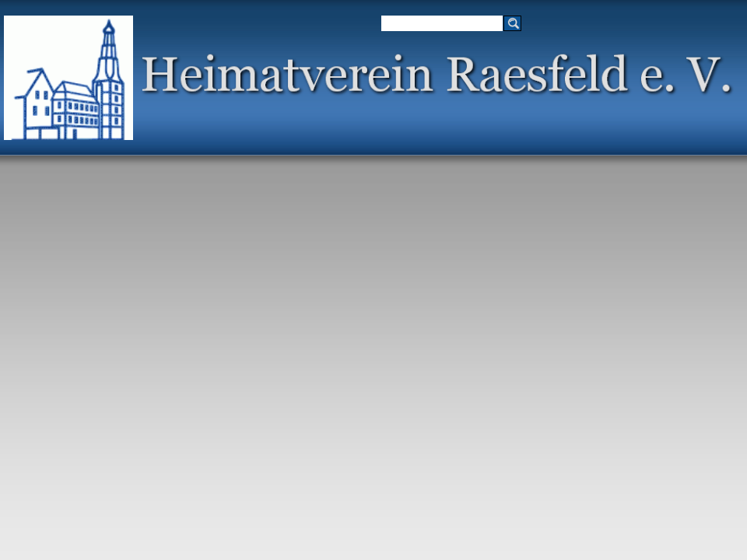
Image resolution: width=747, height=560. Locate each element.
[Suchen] (442, 23)
